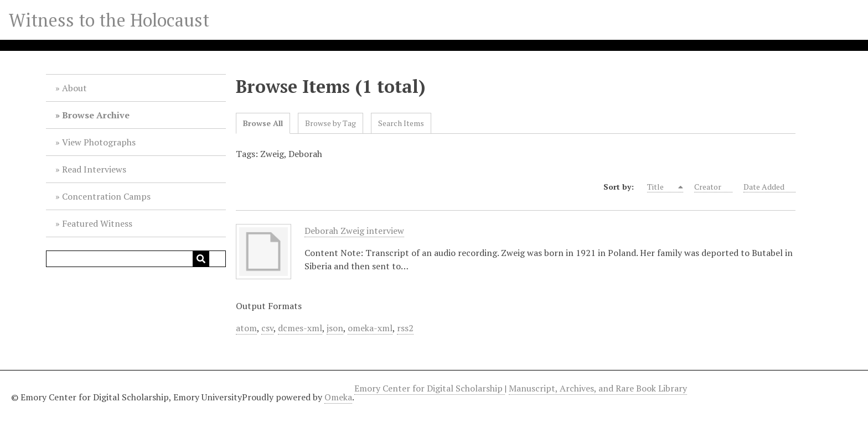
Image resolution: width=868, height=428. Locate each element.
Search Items (401, 123)
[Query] (136, 259)
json (335, 328)
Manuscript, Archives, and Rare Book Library (598, 388)
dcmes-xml (300, 328)
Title (662, 187)
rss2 (405, 328)
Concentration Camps (106, 196)
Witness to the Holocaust (109, 20)
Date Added (769, 187)
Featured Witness (97, 223)
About (74, 88)
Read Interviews (94, 169)
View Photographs (99, 142)
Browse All (263, 123)
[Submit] (201, 259)
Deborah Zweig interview (354, 231)
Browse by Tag (330, 123)
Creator (713, 187)
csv (267, 328)
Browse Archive (96, 115)
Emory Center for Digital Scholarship (430, 388)
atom (246, 328)
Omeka (338, 397)
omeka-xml (370, 328)
